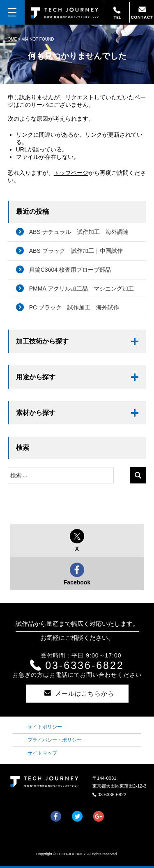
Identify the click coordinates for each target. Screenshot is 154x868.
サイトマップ (42, 753)
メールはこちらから (74, 693)
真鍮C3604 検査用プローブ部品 (70, 270)
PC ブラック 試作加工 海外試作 (74, 307)
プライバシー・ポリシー (55, 740)
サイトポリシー (45, 727)
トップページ (71, 173)
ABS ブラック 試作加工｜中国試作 (76, 251)
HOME (11, 39)
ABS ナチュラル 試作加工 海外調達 (79, 232)
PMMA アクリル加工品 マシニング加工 (82, 289)
